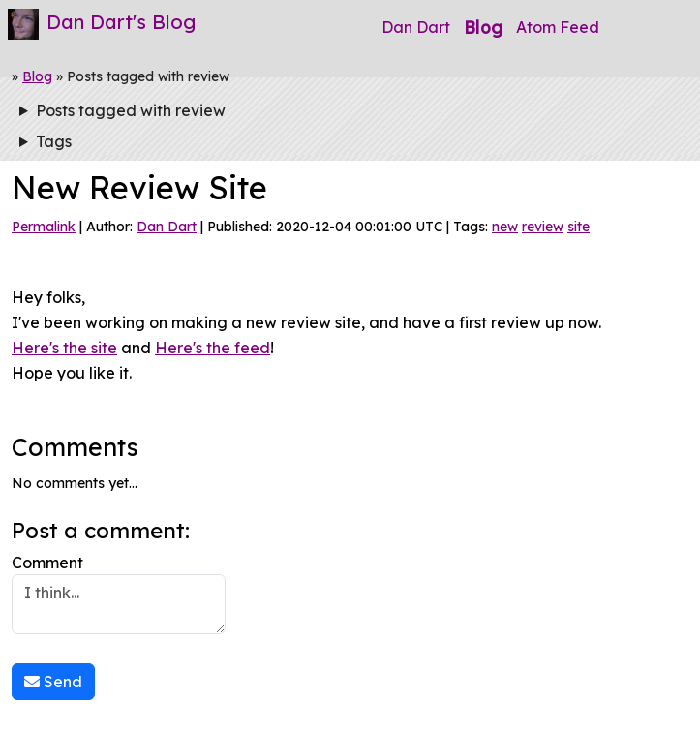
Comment (119, 594)
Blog (483, 27)
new (505, 227)
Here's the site (64, 348)
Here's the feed (213, 348)
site (578, 227)
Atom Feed (558, 27)
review (543, 227)
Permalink (44, 227)
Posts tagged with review (131, 110)
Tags (54, 141)
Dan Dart (416, 27)
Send (53, 682)
